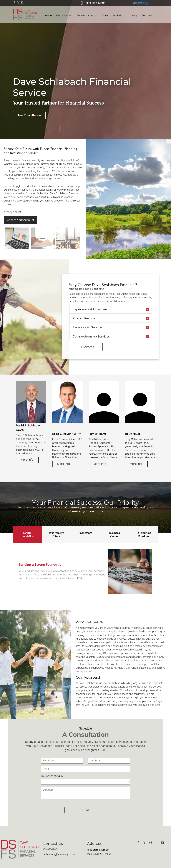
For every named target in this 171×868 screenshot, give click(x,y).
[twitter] (18, 3)
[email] (162, 843)
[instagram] (22, 3)
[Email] (85, 769)
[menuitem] (48, 16)
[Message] (85, 793)
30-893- (48, 849)
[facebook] (14, 3)
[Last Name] (109, 761)
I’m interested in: (52, 776)
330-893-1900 (95, 3)
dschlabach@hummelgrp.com (59, 854)
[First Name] (62, 761)
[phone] (156, 843)
